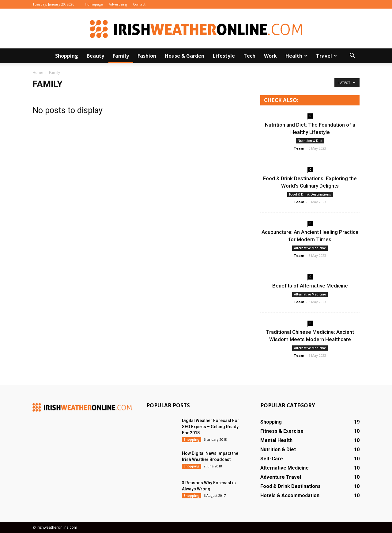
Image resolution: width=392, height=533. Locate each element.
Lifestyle (224, 56)
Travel (326, 56)
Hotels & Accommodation (290, 495)
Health (296, 56)
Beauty (95, 56)
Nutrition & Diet (310, 141)
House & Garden (185, 56)
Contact (139, 4)
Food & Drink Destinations (310, 194)
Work (270, 56)
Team (299, 148)
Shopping (67, 56)
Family (121, 56)
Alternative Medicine (310, 248)
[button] (352, 56)
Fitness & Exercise (282, 431)
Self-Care (272, 459)
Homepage (94, 4)
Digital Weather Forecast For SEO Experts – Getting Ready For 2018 (211, 427)
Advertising (118, 4)
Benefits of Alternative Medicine (310, 286)
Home (38, 72)
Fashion (147, 56)
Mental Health (276, 440)
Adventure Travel (281, 477)
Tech (249, 56)
